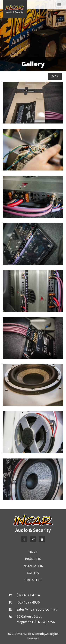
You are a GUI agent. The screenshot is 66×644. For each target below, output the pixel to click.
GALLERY (33, 573)
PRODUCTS (33, 559)
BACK (55, 76)
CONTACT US (33, 580)
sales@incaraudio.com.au (37, 609)
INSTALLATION (33, 566)
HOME (33, 552)
